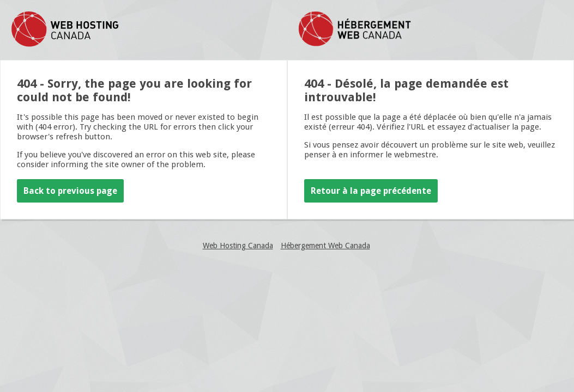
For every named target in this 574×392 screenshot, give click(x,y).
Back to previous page (70, 191)
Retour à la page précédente (371, 191)
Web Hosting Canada (238, 246)
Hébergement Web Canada (325, 246)
